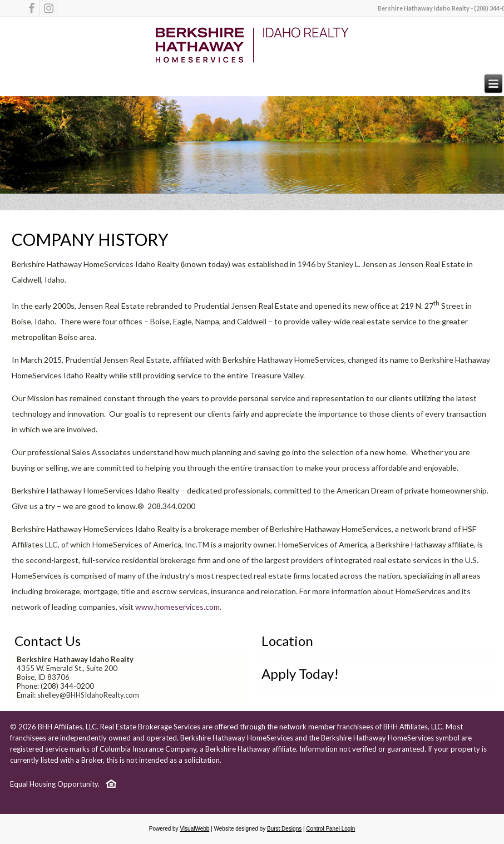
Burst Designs (284, 829)
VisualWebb (194, 829)
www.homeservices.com (177, 607)
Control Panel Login (330, 829)
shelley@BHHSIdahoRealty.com (88, 695)
